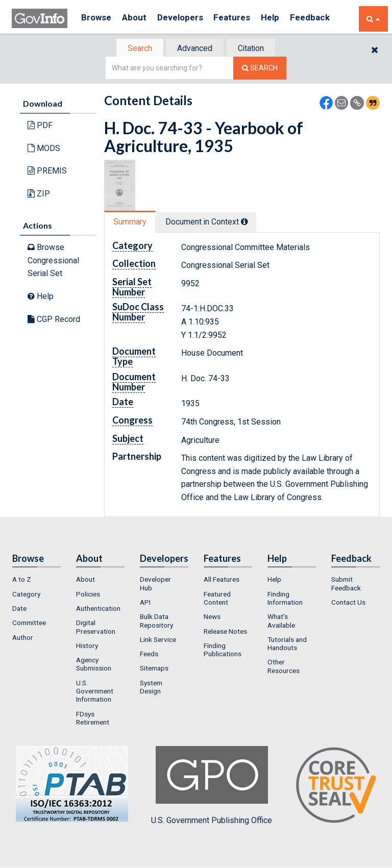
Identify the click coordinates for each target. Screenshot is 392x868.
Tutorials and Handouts (287, 644)
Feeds (149, 655)
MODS (44, 149)
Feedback (329, 19)
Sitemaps (154, 669)
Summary (131, 223)
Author (23, 638)
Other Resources (284, 667)
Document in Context (212, 223)
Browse (97, 19)
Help (286, 19)
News (212, 618)
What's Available (281, 622)
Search (135, 49)
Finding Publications (223, 651)
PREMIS (47, 172)
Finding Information (285, 599)
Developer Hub (155, 585)
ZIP (39, 195)
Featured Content (217, 599)
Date (19, 609)
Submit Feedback (346, 585)
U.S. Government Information (95, 692)
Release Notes (225, 632)
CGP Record (54, 320)
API (145, 603)
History (87, 647)
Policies (88, 595)
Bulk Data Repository (156, 622)
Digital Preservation (96, 628)
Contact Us (348, 603)
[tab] (135, 49)
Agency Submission (94, 665)
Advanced (194, 49)
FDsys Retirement (93, 719)
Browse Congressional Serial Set (53, 261)
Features (244, 19)
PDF (40, 126)
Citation (255, 49)
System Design (151, 688)
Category (26, 595)
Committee (29, 624)
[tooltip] (250, 222)
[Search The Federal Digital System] (260, 69)
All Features (222, 581)
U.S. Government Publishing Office (212, 787)
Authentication (98, 609)
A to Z (22, 581)
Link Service (158, 640)
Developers (189, 19)
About (139, 19)
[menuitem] (36, 581)
